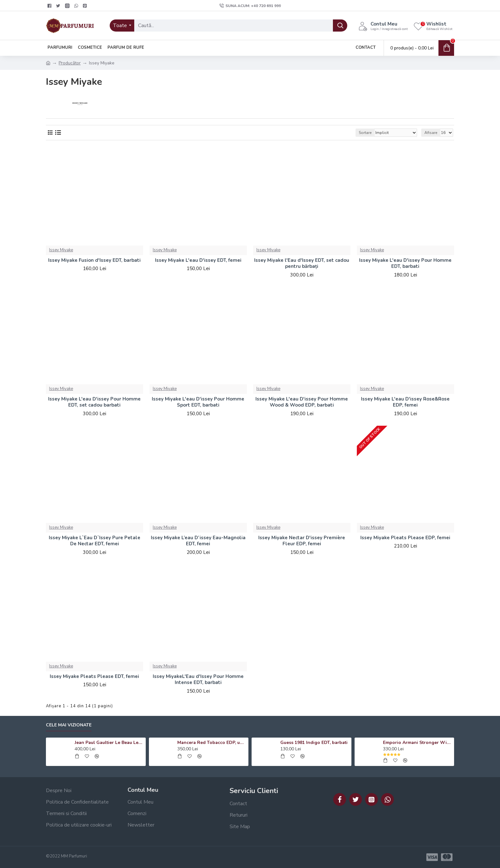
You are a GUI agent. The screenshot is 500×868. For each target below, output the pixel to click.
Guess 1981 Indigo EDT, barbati (314, 743)
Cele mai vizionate (69, 725)
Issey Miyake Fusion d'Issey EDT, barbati (94, 260)
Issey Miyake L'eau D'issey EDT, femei (198, 260)
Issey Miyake (61, 250)
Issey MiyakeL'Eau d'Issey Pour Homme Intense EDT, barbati (198, 680)
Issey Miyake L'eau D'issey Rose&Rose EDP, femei (405, 402)
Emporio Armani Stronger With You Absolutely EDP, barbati (417, 743)
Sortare (365, 133)
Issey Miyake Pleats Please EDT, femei (94, 677)
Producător (70, 63)
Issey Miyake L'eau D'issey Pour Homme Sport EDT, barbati (198, 402)
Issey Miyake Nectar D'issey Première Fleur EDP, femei (302, 541)
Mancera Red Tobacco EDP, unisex (212, 743)
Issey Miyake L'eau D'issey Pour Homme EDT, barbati (405, 264)
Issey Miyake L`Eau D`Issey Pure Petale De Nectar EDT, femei (95, 541)
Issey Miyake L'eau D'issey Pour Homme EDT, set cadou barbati (94, 402)
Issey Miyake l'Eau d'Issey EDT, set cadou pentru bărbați (302, 264)
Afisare (431, 133)
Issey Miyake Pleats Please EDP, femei (405, 538)
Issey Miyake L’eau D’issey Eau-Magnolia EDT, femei (198, 541)
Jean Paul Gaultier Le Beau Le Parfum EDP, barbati (109, 743)
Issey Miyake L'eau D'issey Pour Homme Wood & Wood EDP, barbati (302, 402)
